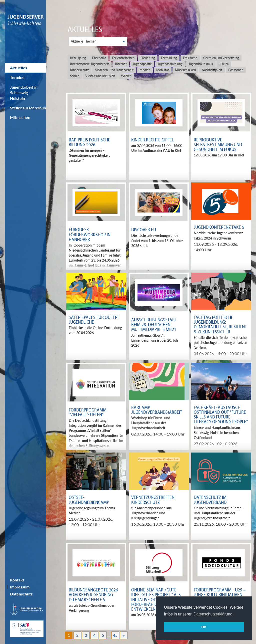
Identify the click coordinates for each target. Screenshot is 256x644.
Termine (17, 77)
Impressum (20, 587)
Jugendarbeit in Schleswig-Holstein (24, 93)
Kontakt (17, 580)
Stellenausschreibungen (28, 108)
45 (115, 635)
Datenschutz (21, 594)
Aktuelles (18, 68)
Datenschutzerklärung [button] (213, 614)
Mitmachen (20, 117)
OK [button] (204, 627)
